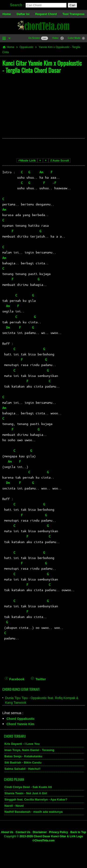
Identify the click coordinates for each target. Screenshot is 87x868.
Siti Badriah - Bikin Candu (23, 763)
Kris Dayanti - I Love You (22, 744)
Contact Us (23, 832)
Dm (8, 327)
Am (41, 172)
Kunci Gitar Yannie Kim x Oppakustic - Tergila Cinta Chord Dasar (42, 67)
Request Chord (46, 14)
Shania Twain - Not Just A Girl (26, 793)
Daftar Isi (23, 14)
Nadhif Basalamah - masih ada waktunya (34, 812)
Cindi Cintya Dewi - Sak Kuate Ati (28, 787)
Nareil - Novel (14, 806)
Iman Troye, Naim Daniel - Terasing (29, 750)
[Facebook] (15, 676)
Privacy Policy (59, 832)
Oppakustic (26, 47)
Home (7, 14)
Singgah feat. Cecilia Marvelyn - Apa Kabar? (36, 799)
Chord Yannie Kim (20, 724)
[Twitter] (38, 676)
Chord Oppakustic (21, 719)
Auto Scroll (60, 160)
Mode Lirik (27, 160)
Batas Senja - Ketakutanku (23, 756)
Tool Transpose (73, 14)
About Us (7, 832)
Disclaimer (40, 832)
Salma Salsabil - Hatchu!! (22, 769)
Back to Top (78, 832)
